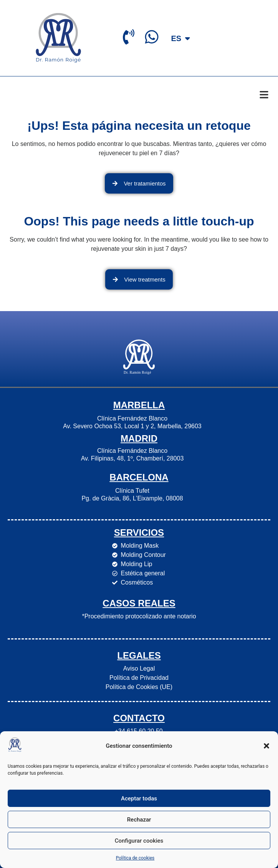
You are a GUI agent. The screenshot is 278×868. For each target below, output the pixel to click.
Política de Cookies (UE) (139, 687)
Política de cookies (135, 858)
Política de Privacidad (139, 678)
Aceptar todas (139, 798)
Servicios (139, 533)
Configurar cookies (139, 841)
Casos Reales (139, 603)
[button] (266, 746)
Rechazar (139, 820)
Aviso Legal (139, 668)
